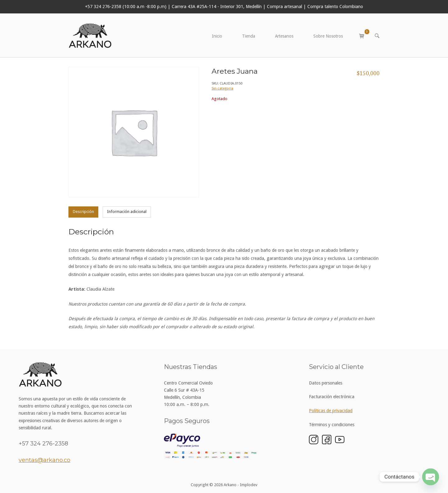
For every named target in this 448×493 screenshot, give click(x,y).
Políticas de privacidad (331, 411)
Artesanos (284, 36)
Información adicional (127, 212)
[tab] (83, 212)
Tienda (249, 36)
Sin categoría (222, 88)
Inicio (217, 36)
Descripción (83, 212)
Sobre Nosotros (328, 36)
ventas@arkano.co (44, 460)
